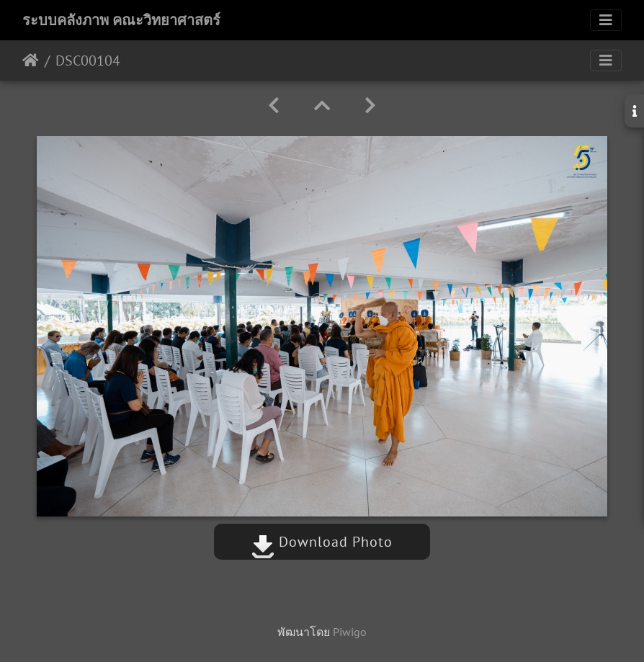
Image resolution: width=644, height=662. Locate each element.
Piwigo (350, 632)
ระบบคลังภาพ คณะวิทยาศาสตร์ (121, 20)
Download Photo (322, 542)
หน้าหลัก (31, 61)
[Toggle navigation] (606, 20)
